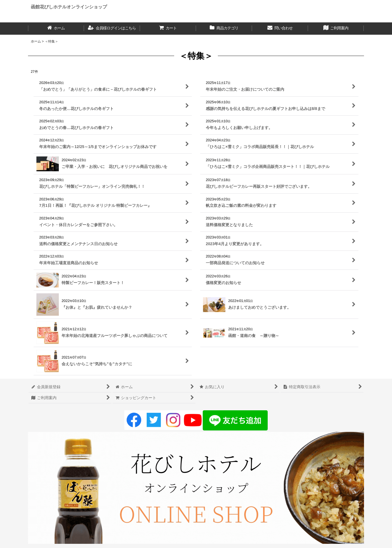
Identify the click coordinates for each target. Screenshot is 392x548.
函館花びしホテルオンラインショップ (69, 7)
